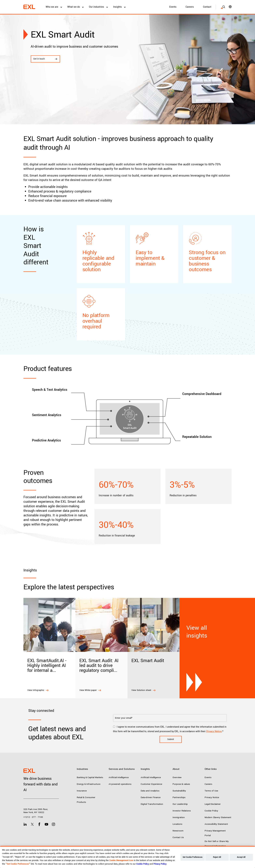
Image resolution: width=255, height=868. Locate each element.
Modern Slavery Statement (218, 817)
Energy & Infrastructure (89, 784)
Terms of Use (211, 791)
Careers (190, 7)
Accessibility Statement (216, 824)
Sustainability (179, 791)
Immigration (179, 817)
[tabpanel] (127, 69)
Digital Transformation (152, 804)
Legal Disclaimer (213, 804)
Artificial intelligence (119, 777)
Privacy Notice (214, 731)
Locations (177, 824)
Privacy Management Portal (215, 833)
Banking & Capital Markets (90, 777)
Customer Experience (151, 784)
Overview (177, 777)
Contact (207, 7)
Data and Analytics (150, 791)
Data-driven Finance (151, 797)
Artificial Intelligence (151, 777)
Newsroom (178, 831)
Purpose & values (181, 784)
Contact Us (178, 837)
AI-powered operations (120, 784)
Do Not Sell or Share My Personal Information (217, 844)
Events (173, 7)
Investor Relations (182, 811)
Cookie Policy (211, 811)
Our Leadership (180, 804)
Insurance (82, 791)
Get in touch (45, 59)
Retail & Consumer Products (86, 800)
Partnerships (179, 797)
